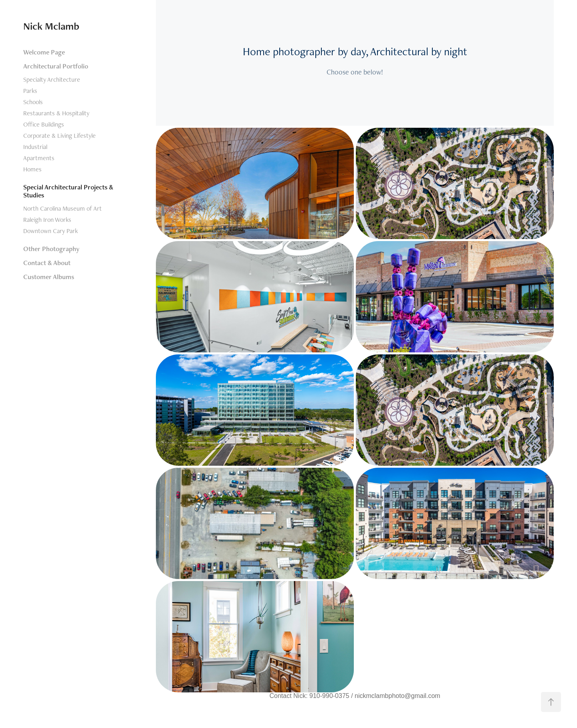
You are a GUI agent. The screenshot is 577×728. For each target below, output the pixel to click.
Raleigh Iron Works (47, 220)
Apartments (39, 158)
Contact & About (47, 263)
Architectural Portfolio (56, 66)
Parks (30, 91)
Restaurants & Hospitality (56, 113)
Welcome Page (44, 52)
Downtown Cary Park (50, 231)
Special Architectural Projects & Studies (68, 191)
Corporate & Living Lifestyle (60, 136)
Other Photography (51, 249)
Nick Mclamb (51, 26)
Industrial (35, 147)
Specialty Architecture (52, 79)
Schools (33, 102)
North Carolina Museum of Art (63, 208)
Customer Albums (49, 277)
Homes (32, 169)
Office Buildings (44, 124)
